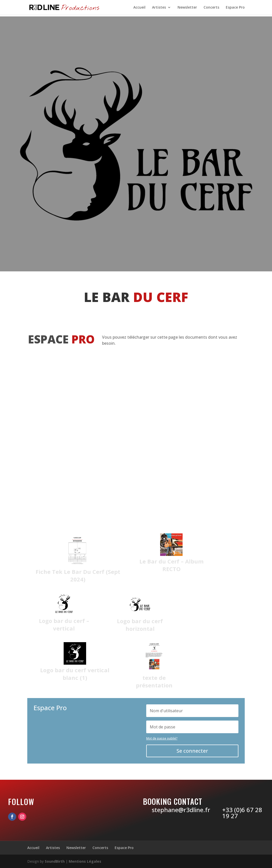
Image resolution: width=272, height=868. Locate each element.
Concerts (211, 8)
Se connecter (192, 751)
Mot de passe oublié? (162, 738)
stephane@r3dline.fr (181, 810)
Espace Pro (235, 8)
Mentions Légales (85, 861)
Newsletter (187, 8)
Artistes (159, 8)
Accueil (139, 8)
